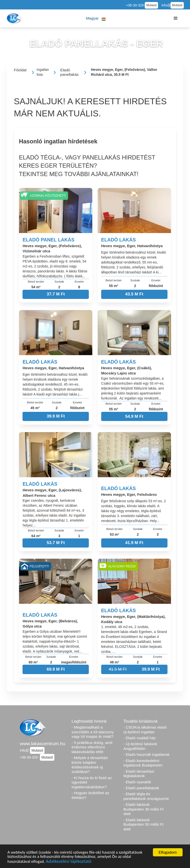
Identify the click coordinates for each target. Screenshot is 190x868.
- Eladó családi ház (140, 738)
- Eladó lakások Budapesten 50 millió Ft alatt (143, 824)
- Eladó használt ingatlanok (147, 754)
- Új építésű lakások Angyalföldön (140, 746)
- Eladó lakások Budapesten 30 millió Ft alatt (143, 809)
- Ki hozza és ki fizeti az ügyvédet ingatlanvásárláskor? (92, 782)
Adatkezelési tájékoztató (69, 862)
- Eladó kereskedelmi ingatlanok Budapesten (143, 763)
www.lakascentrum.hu (43, 744)
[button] (96, 18)
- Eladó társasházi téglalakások (139, 774)
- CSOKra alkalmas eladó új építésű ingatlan (145, 730)
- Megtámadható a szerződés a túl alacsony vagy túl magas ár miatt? (93, 732)
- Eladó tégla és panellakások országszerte (146, 796)
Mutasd (151, 5)
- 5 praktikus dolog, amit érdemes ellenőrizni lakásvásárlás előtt (92, 747)
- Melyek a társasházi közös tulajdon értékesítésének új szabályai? (90, 765)
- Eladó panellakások (141, 788)
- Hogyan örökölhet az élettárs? (90, 795)
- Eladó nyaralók (137, 782)
